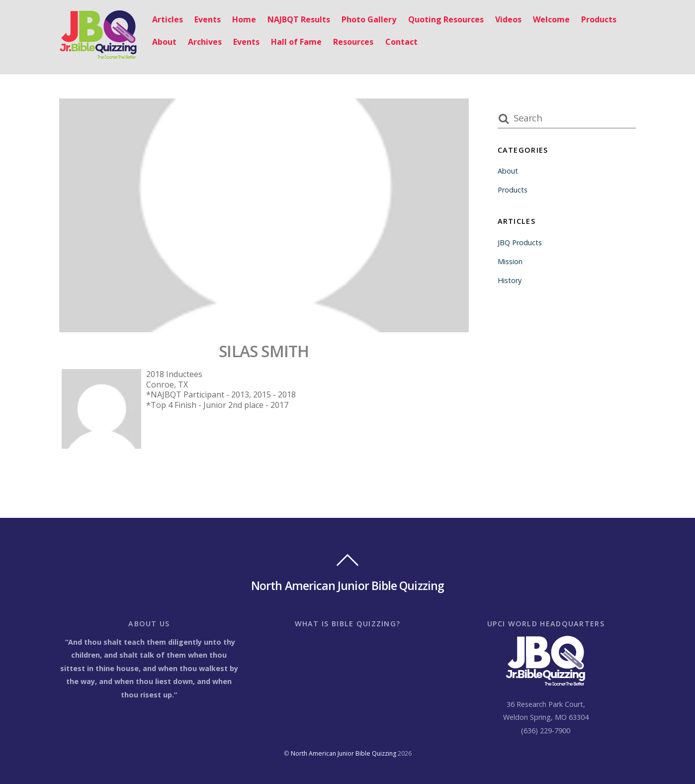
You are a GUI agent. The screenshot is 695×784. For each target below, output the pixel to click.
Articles (168, 19)
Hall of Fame (296, 42)
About (164, 42)
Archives (205, 42)
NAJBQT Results (299, 19)
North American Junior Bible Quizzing (344, 753)
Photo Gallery (369, 19)
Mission (510, 261)
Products (599, 19)
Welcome (551, 19)
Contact (401, 42)
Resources (353, 42)
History (510, 280)
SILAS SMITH (264, 351)
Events (208, 19)
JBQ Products (520, 243)
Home (244, 19)
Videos (508, 19)
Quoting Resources (446, 19)
